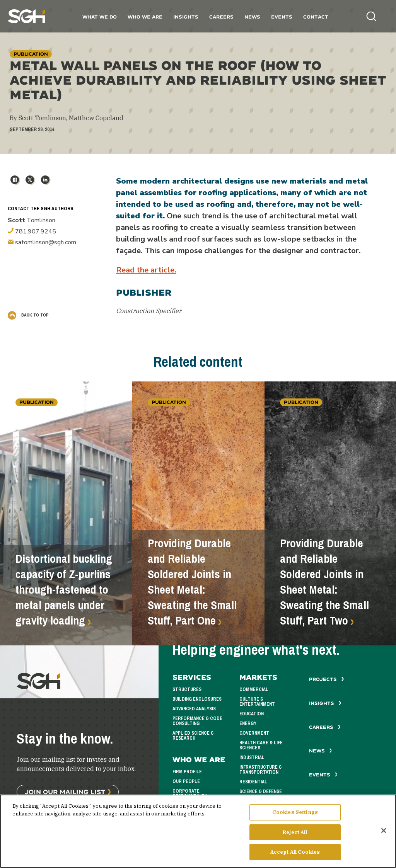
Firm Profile (187, 772)
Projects (327, 679)
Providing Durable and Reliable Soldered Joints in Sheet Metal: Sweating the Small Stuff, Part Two (324, 582)
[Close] (384, 834)
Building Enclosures (197, 699)
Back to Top (28, 315)
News (252, 17)
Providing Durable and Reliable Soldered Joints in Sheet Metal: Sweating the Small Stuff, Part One (192, 582)
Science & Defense (261, 791)
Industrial (252, 757)
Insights (186, 17)
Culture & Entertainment (257, 702)
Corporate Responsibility (190, 794)
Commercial (254, 689)
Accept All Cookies (295, 855)
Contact (316, 17)
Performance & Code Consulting (197, 721)
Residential (253, 782)
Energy (248, 723)
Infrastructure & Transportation (261, 770)
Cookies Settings (295, 815)
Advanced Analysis (194, 709)
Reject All (295, 835)
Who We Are (145, 17)
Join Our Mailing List (65, 792)
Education (252, 714)
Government (254, 733)
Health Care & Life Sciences (261, 745)
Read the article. (146, 270)
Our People (186, 781)
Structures (187, 689)
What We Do (100, 17)
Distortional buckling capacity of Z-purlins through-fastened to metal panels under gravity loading (64, 590)
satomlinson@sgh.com (42, 242)
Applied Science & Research (193, 736)
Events (282, 17)
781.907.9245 (32, 231)
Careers (221, 17)
